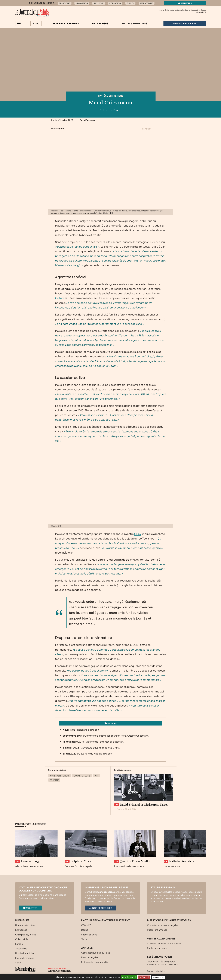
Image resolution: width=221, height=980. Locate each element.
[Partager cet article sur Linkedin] (166, 129)
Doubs (85, 930)
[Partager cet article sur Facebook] (160, 129)
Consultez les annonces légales (163, 925)
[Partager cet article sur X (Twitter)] (155, 129)
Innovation (82, 3)
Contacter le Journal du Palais (96, 953)
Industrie (99, 3)
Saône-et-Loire (82, 776)
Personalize (159, 977)
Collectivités (22, 939)
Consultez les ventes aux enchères (164, 943)
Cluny (138, 534)
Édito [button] (36, 23)
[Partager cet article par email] (171, 129)
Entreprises (100, 23)
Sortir (18, 963)
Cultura (60, 298)
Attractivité (147, 3)
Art (96, 776)
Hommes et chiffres (66, 23)
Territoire (65, 3)
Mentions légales (90, 957)
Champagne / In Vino (26, 935)
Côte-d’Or (87, 925)
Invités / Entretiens (134, 23)
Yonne (84, 939)
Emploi (130, 3)
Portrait (54, 780)
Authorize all (129, 977)
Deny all (146, 977)
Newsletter (185, 3)
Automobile (21, 948)
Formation (115, 3)
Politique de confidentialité (95, 962)
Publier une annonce (157, 930)
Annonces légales (101, 908)
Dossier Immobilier (25, 953)
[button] (19, 24)
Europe (19, 944)
